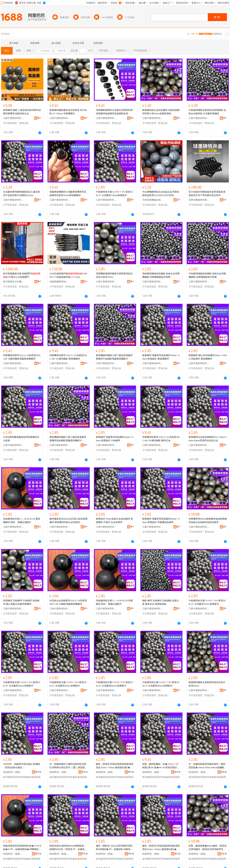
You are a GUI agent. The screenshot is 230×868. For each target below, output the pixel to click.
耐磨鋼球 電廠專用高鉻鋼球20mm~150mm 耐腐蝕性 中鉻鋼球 (115, 439)
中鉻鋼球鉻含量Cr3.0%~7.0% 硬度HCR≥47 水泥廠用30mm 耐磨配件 (22, 684)
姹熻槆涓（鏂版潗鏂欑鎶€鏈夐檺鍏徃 (14, 772)
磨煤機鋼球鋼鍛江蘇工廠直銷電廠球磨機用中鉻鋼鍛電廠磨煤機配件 (114, 357)
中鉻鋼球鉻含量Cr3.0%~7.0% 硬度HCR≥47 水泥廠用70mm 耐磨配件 (207, 602)
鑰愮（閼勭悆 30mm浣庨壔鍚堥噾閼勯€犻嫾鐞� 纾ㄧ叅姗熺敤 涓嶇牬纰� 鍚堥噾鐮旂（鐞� (114, 848)
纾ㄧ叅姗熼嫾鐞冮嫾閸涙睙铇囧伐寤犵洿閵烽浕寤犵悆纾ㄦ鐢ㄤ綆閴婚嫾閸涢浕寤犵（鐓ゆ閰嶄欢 (68, 766)
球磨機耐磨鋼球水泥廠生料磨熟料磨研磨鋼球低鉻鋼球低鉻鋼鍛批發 (114, 112)
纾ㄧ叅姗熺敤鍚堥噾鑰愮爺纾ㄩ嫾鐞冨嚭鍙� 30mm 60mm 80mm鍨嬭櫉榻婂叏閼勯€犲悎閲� (207, 766)
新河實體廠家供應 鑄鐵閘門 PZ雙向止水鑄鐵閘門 (22, 275)
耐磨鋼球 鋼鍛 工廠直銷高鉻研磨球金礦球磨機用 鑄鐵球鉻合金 (22, 112)
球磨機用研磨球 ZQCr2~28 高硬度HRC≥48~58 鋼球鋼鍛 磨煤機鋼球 (68, 357)
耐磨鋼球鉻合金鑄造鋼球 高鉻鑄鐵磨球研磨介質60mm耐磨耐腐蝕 (161, 112)
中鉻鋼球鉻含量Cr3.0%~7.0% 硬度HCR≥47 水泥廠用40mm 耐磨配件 (161, 684)
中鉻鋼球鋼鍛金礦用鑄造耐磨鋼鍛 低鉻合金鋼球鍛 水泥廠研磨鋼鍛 (207, 112)
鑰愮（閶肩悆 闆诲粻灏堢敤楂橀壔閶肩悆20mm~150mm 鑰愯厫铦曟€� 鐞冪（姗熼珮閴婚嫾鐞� (161, 848)
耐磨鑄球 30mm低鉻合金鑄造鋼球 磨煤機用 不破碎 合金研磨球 (114, 521)
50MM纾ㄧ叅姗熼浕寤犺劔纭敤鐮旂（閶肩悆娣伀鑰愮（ (22, 766)
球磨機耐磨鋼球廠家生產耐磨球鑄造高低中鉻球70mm (114, 275)
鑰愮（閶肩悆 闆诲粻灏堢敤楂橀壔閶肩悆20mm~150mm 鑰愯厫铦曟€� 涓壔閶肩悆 (115, 766)
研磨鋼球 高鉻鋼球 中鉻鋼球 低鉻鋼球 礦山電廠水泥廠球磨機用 (21, 602)
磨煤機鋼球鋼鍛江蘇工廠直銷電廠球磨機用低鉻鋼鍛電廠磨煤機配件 (68, 439)
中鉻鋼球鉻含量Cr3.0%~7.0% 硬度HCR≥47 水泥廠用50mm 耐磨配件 (68, 684)
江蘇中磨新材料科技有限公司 (14, 118)
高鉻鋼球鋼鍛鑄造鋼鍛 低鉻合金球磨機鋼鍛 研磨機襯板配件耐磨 (161, 275)
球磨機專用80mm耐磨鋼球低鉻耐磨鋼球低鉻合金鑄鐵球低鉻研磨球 (208, 521)
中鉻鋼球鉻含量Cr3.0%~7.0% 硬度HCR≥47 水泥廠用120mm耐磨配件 (115, 194)
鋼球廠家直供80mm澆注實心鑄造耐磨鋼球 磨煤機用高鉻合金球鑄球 (69, 521)
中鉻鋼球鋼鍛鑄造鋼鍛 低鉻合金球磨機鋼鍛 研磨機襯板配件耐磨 (207, 275)
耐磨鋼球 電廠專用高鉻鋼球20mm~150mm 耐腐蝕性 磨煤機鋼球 (161, 357)
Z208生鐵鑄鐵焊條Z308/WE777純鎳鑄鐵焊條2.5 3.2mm (68, 275)
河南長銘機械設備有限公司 (153, 200)
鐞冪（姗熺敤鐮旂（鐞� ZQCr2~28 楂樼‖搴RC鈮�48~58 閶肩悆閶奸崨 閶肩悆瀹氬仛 (161, 766)
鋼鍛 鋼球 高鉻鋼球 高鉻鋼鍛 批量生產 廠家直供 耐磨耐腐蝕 (161, 602)
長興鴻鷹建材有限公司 (199, 200)
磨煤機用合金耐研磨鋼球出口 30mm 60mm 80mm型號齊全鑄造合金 (208, 439)
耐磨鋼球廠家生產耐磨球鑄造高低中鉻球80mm (207, 684)
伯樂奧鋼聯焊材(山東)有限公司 (60, 282)
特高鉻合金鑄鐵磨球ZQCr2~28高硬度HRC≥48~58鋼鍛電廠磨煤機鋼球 (68, 602)
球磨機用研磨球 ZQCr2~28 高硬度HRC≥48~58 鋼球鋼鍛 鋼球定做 (161, 439)
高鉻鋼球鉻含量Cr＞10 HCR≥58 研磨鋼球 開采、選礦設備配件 (114, 602)
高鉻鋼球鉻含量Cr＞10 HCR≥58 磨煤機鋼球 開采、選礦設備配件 (22, 521)
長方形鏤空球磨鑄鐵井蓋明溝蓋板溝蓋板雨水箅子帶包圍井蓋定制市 (207, 194)
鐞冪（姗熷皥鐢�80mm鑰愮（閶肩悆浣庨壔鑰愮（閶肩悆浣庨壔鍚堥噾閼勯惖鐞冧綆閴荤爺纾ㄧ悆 (208, 848)
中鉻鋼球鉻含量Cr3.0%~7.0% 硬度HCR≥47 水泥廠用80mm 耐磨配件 (115, 684)
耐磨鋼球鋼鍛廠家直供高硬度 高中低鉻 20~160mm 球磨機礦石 (68, 112)
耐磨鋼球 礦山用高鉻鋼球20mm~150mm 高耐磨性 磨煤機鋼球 (208, 357)
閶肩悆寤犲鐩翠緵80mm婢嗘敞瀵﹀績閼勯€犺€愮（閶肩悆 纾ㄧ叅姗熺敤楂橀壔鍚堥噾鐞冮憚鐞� (68, 848)
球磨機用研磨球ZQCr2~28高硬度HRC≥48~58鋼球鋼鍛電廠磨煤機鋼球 (22, 357)
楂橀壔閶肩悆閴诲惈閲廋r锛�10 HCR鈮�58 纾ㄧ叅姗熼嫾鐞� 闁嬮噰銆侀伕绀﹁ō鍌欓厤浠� (22, 848)
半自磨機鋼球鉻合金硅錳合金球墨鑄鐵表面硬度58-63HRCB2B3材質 (161, 194)
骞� (38, 772)
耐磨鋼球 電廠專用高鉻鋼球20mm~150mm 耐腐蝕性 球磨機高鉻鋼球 (161, 521)
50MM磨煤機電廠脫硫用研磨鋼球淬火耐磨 (21, 439)
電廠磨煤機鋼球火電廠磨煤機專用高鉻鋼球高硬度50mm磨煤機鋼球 (68, 194)
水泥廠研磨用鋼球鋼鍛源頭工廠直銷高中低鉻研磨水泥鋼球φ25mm (21, 194)
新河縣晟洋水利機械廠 (14, 282)
